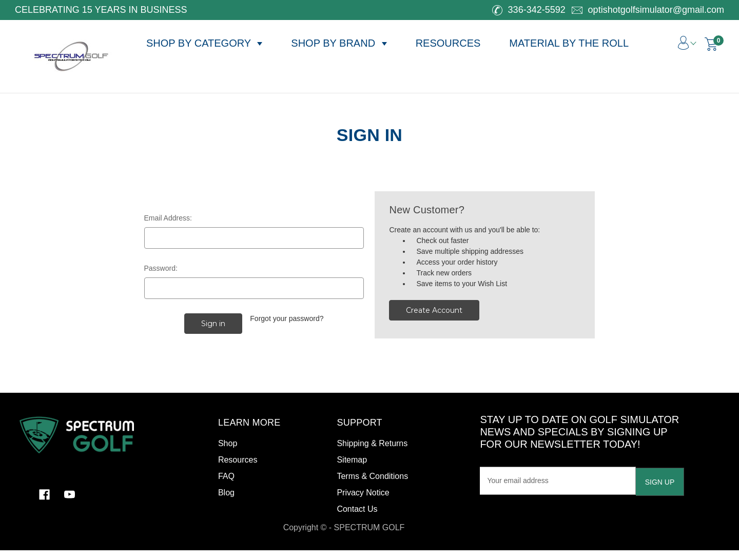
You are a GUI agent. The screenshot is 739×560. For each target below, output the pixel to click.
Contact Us (357, 509)
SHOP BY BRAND (339, 43)
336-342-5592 (529, 10)
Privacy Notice (363, 493)
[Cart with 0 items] (711, 44)
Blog (226, 493)
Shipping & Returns (372, 443)
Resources (238, 460)
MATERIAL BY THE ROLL (569, 43)
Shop (228, 443)
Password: (161, 268)
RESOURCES (448, 43)
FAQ (226, 476)
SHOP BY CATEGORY (204, 43)
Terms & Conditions (372, 476)
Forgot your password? (287, 318)
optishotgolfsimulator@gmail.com (648, 10)
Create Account (434, 310)
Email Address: (168, 218)
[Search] (644, 37)
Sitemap (352, 460)
